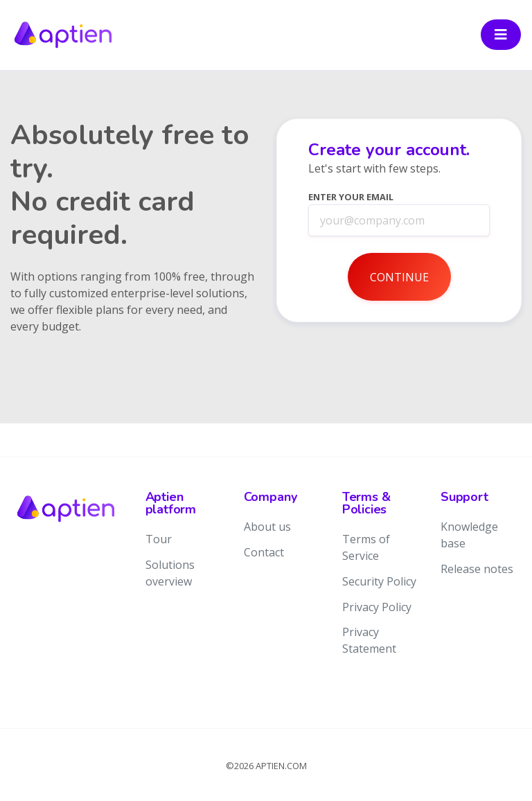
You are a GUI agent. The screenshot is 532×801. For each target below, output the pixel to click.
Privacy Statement (369, 640)
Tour (159, 539)
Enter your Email (351, 197)
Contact (264, 552)
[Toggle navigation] (501, 35)
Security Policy (379, 581)
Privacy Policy (377, 607)
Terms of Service (366, 547)
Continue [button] (399, 277)
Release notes (477, 569)
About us (267, 527)
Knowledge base (469, 535)
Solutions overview (170, 573)
